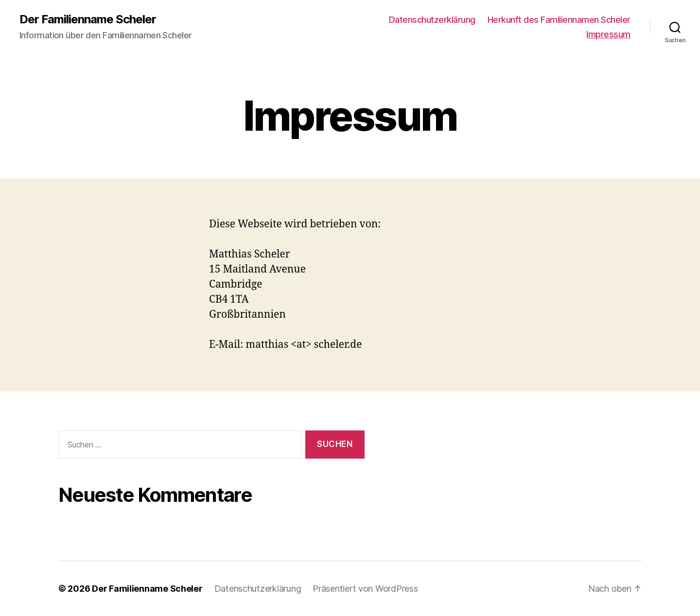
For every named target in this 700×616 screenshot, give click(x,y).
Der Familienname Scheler (88, 19)
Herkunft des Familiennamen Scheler (559, 20)
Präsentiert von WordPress (365, 589)
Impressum (608, 34)
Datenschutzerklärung (432, 20)
